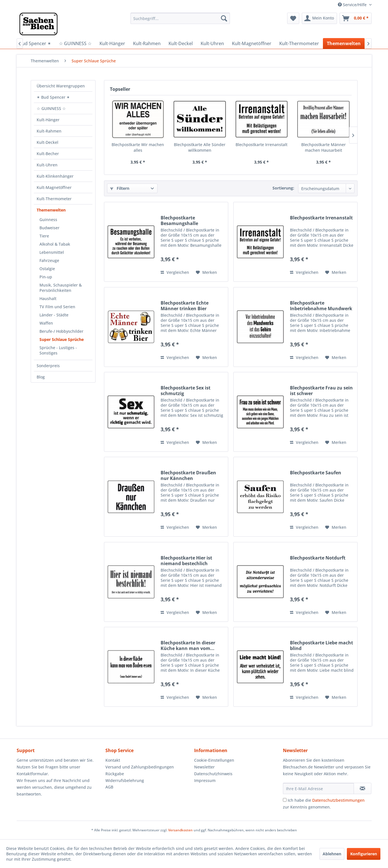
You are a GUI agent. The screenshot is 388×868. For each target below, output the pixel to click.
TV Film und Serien (57, 307)
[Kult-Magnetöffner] (252, 43)
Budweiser (49, 228)
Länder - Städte (54, 315)
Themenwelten (51, 210)
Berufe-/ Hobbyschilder (61, 331)
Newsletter (204, 767)
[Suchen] (224, 18)
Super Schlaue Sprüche (62, 339)
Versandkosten (180, 830)
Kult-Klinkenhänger (55, 176)
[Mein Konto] (319, 18)
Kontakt (113, 760)
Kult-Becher (48, 154)
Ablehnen (332, 854)
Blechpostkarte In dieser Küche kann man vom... (188, 646)
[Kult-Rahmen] (147, 43)
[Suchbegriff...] (180, 18)
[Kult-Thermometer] (299, 43)
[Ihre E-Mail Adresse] (318, 788)
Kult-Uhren (47, 165)
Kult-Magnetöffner (54, 187)
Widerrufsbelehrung (125, 780)
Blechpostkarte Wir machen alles (138, 147)
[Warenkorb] (356, 18)
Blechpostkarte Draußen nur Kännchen (188, 475)
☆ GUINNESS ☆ (51, 108)
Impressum (205, 780)
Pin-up (46, 277)
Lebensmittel (52, 252)
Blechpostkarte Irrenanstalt (261, 145)
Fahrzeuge (49, 260)
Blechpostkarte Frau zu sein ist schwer (321, 391)
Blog (41, 377)
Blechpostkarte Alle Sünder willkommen (200, 147)
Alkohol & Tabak (55, 244)
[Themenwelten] (344, 43)
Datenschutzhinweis (213, 774)
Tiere (44, 236)
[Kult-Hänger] (112, 43)
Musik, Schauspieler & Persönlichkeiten (61, 288)
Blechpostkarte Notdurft (318, 558)
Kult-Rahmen (49, 131)
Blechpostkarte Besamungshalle (179, 221)
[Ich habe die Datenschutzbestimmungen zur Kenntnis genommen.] (285, 800)
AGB (109, 787)
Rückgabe (115, 774)
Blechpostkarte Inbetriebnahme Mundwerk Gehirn (321, 306)
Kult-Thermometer (54, 199)
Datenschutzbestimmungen (338, 800)
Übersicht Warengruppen (61, 86)
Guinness (48, 220)
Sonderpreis (48, 366)
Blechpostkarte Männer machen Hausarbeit (323, 147)
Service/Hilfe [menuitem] (353, 5)
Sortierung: (283, 188)
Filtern (120, 188)
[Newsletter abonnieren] (362, 788)
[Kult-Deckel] (181, 43)
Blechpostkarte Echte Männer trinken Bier (185, 306)
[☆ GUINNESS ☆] (75, 43)
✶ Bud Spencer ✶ (53, 97)
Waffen (46, 323)
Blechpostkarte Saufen (316, 473)
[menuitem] (180, 18)
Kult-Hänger (48, 120)
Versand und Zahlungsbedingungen (140, 767)
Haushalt (48, 298)
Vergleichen (175, 272)
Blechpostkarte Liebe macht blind (322, 646)
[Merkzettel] (293, 18)
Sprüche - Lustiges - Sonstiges (58, 350)
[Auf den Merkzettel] (206, 272)
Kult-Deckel (47, 142)
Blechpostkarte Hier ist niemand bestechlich (186, 561)
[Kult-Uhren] (212, 43)
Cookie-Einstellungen (214, 760)
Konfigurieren (364, 854)
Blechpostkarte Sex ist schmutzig (186, 391)
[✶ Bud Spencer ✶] (33, 43)
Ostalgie (47, 269)
